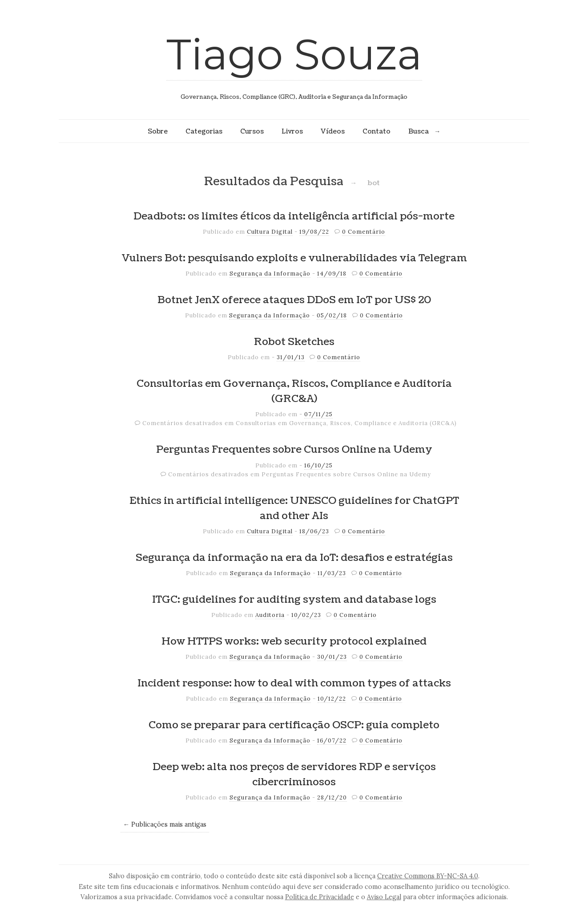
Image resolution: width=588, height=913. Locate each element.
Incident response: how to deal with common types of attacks (294, 683)
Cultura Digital (270, 232)
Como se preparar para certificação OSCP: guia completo (294, 725)
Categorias (204, 131)
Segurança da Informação (270, 274)
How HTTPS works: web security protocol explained (294, 641)
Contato (377, 131)
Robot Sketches (294, 342)
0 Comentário (364, 232)
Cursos (252, 131)
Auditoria (270, 615)
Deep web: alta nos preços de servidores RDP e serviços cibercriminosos (294, 775)
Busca (419, 131)
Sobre (158, 131)
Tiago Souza (294, 54)
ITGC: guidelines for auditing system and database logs (294, 600)
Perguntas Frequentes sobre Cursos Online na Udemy (294, 450)
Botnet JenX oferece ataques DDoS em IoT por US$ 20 (294, 300)
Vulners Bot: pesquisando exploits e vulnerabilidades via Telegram (294, 258)
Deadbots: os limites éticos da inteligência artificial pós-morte (294, 216)
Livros (292, 131)
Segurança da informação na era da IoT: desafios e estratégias (294, 558)
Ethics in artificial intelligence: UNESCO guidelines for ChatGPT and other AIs (294, 508)
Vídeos (333, 131)
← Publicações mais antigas (165, 824)
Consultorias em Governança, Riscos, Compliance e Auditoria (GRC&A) (294, 391)
